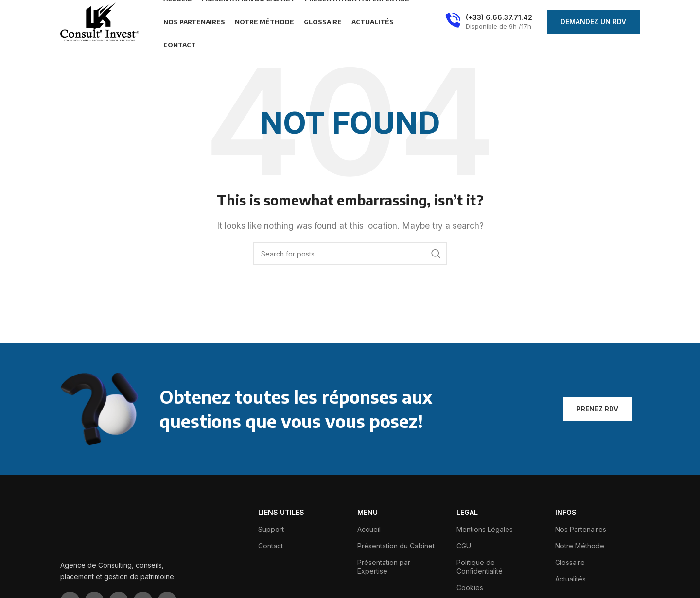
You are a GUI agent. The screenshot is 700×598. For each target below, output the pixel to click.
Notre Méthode (580, 546)
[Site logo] (100, 21)
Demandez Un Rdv (593, 22)
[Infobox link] (489, 22)
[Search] (350, 254)
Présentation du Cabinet (396, 546)
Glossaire (570, 562)
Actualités (570, 579)
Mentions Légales (485, 529)
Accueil (369, 529)
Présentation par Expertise (384, 567)
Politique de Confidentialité (480, 567)
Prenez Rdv (597, 409)
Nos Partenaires (581, 529)
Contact (271, 546)
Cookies (470, 588)
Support (271, 529)
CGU (464, 546)
